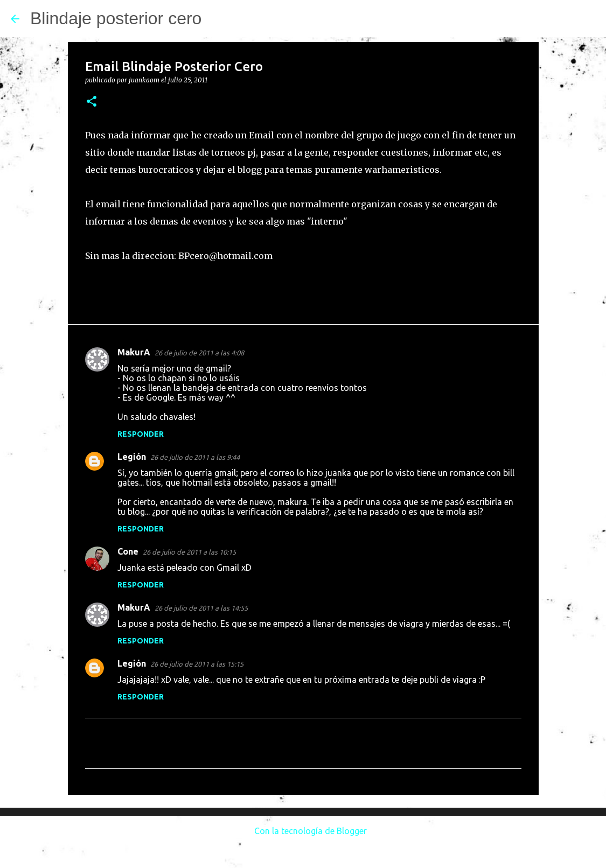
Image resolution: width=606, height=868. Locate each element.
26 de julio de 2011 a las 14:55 (201, 608)
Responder (141, 434)
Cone (128, 551)
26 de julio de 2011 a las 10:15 (189, 552)
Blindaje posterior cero (116, 18)
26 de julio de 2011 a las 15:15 (197, 664)
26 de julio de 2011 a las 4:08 (199, 353)
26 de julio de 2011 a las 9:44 (195, 457)
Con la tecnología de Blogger (303, 831)
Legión (132, 457)
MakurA (134, 352)
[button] (92, 102)
